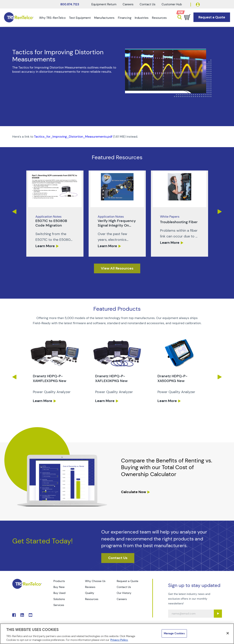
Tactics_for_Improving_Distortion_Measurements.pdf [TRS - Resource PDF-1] (73, 137)
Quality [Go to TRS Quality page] (90, 593)
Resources (159, 18)
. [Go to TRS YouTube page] (30, 615)
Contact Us (148, 4)
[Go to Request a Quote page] (212, 17)
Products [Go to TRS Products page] (59, 581)
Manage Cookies (174, 633)
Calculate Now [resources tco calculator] (134, 492)
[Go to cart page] (187, 17)
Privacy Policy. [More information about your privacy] (119, 640)
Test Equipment (80, 18)
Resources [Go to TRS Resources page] (92, 599)
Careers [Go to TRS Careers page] (122, 599)
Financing (125, 18)
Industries (142, 18)
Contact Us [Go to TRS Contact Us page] (124, 587)
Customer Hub (172, 4)
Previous (14, 212)
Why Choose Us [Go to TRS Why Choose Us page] (95, 581)
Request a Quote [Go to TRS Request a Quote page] (127, 581)
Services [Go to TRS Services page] (59, 605)
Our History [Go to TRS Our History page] (124, 593)
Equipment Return (104, 4)
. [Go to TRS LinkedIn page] (22, 615)
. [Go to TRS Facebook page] (14, 615)
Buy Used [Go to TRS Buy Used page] (59, 593)
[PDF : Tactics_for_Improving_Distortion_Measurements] (117, 137)
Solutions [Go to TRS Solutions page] (59, 599)
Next (220, 212)
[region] (117, 634)
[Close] (228, 633)
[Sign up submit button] (218, 614)
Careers (128, 4)
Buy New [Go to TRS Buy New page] (59, 587)
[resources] (117, 269)
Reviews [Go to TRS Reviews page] (90, 587)
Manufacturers (104, 18)
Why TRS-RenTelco (52, 18)
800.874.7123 (70, 4)
